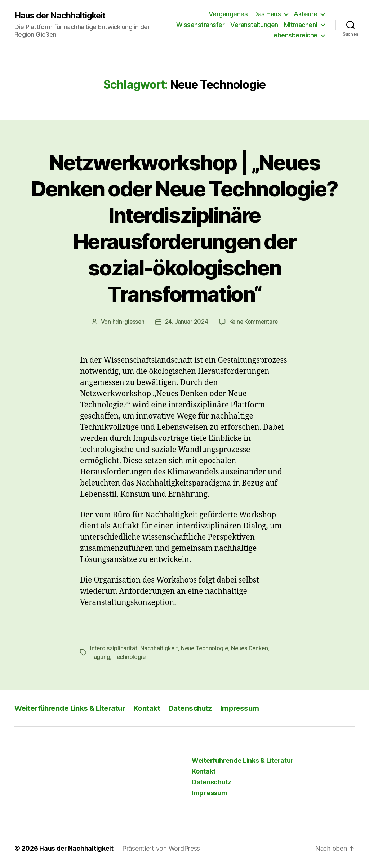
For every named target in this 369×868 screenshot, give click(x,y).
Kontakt (152, 707)
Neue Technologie (206, 648)
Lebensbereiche (294, 35)
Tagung (100, 656)
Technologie (130, 656)
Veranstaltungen (254, 25)
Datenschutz (196, 707)
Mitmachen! (301, 25)
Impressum (246, 707)
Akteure (306, 14)
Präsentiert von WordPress (162, 848)
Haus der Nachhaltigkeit (61, 15)
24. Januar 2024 (186, 322)
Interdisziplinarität (114, 648)
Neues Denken (252, 648)
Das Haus (267, 14)
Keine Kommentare (254, 322)
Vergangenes (228, 14)
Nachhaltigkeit (159, 648)
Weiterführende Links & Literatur (72, 707)
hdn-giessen (128, 322)
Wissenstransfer (201, 25)
